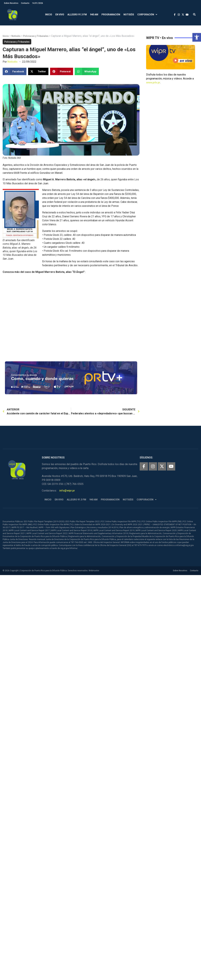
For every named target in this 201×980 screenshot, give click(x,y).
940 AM (94, 15)
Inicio (49, 15)
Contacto (25, 3)
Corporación (147, 15)
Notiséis (129, 15)
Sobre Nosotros (11, 3)
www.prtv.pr (153, 82)
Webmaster (94, 571)
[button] (197, 37)
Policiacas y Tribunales (36, 36)
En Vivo (60, 15)
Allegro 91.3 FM (77, 15)
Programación (111, 15)
